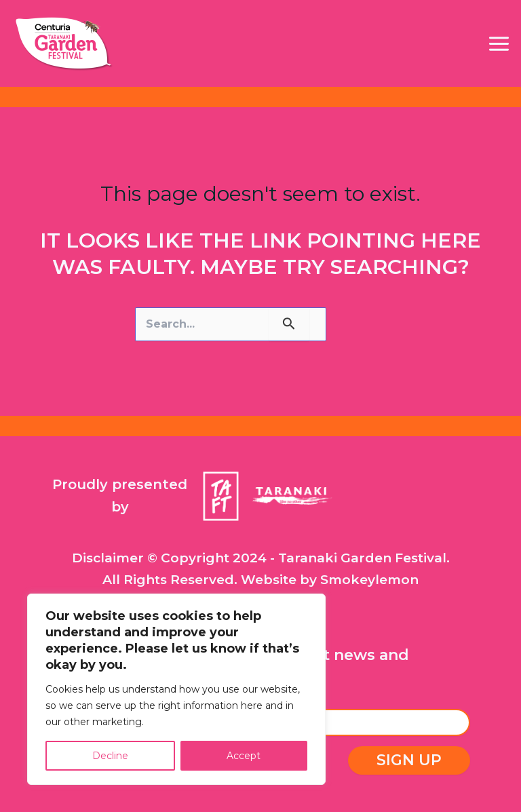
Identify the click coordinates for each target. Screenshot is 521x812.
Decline (110, 756)
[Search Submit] (289, 324)
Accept (244, 756)
